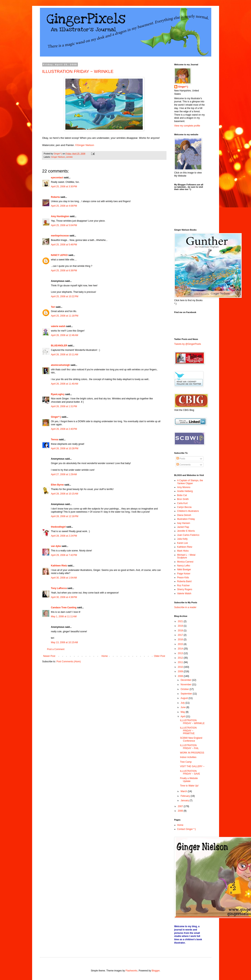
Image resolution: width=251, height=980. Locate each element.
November (186, 685)
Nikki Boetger (184, 570)
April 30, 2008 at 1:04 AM (64, 578)
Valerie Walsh (184, 593)
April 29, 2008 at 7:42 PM (64, 555)
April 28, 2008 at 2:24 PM (64, 536)
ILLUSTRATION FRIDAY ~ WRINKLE (78, 71)
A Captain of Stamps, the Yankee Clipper (190, 482)
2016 (181, 639)
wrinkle (70, 157)
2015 (181, 644)
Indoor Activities (188, 757)
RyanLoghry (58, 394)
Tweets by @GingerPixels (188, 344)
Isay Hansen (184, 523)
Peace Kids (183, 578)
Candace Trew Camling (64, 608)
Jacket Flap (183, 527)
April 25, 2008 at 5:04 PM (64, 225)
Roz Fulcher (184, 586)
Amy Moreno (184, 487)
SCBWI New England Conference (191, 739)
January (185, 800)
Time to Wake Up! (189, 786)
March (184, 791)
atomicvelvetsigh (60, 365)
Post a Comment (56, 649)
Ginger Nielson (58, 157)
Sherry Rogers (185, 589)
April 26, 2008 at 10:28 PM (65, 448)
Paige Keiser (184, 574)
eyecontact (57, 178)
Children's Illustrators (188, 511)
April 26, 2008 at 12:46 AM (65, 335)
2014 (181, 649)
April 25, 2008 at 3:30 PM (64, 187)
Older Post (160, 656)
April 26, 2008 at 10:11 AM (65, 355)
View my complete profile (187, 126)
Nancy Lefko (184, 566)
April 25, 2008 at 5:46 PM (64, 245)
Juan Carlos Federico (188, 535)
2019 (181, 626)
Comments (184, 465)
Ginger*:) (56, 417)
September (187, 694)
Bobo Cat (182, 495)
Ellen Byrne (57, 485)
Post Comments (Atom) (69, 662)
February (185, 796)
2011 (181, 662)
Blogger (156, 971)
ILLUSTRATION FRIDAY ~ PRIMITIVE (188, 731)
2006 (181, 811)
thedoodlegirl (58, 527)
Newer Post (49, 656)
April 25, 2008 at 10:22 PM (65, 296)
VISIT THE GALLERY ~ (192, 766)
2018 (181, 631)
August (185, 698)
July (183, 703)
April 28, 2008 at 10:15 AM (65, 494)
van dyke (56, 546)
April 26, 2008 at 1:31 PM (64, 406)
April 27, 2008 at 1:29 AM (64, 474)
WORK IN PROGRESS (192, 753)
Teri (53, 307)
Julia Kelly (182, 539)
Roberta (55, 197)
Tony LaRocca (59, 588)
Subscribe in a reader (185, 607)
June (183, 707)
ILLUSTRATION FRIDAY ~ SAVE (190, 772)
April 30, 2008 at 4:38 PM (64, 597)
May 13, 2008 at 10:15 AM (64, 642)
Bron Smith (183, 499)
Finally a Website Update (189, 780)
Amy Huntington (60, 216)
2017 (181, 635)
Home (105, 656)
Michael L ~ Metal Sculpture (186, 556)
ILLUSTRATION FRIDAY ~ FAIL (189, 747)
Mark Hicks (183, 551)
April (183, 716)
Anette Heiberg (185, 491)
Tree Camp (186, 762)
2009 (181, 671)
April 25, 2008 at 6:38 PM (64, 271)
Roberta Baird (184, 581)
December (186, 680)
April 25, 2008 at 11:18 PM (65, 316)
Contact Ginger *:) (187, 829)
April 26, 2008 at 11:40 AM (65, 384)
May (183, 712)
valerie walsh (58, 326)
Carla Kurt (182, 503)
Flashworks (132, 971)
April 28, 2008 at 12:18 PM (65, 516)
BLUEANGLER (59, 346)
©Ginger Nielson (85, 145)
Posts (181, 459)
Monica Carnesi (185, 562)
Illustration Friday (186, 519)
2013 (181, 653)
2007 (181, 806)
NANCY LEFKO (59, 255)
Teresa (55, 440)
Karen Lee (183, 543)
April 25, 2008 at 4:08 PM (64, 206)
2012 (181, 658)
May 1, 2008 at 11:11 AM (64, 616)
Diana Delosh (184, 515)
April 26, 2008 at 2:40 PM (64, 429)
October (185, 689)
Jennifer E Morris (186, 531)
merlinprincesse (60, 236)
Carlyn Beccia (184, 507)
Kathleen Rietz (59, 566)
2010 (181, 667)
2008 (181, 676)
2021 (181, 621)
